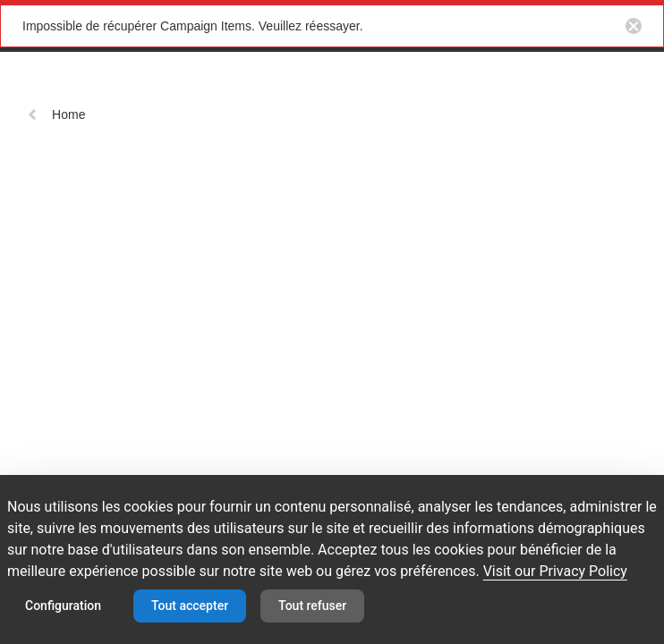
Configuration (63, 606)
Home (56, 114)
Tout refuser (312, 606)
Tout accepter (190, 606)
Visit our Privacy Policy (555, 571)
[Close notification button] (634, 26)
